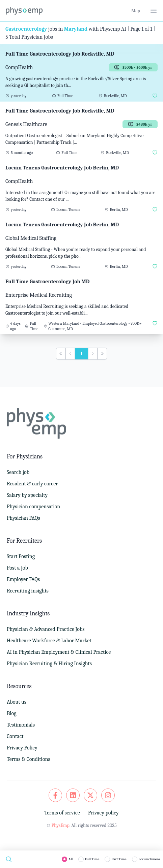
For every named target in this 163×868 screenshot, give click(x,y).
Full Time (92, 859)
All (71, 859)
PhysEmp (60, 825)
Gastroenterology (26, 29)
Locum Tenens (150, 859)
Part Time (119, 859)
